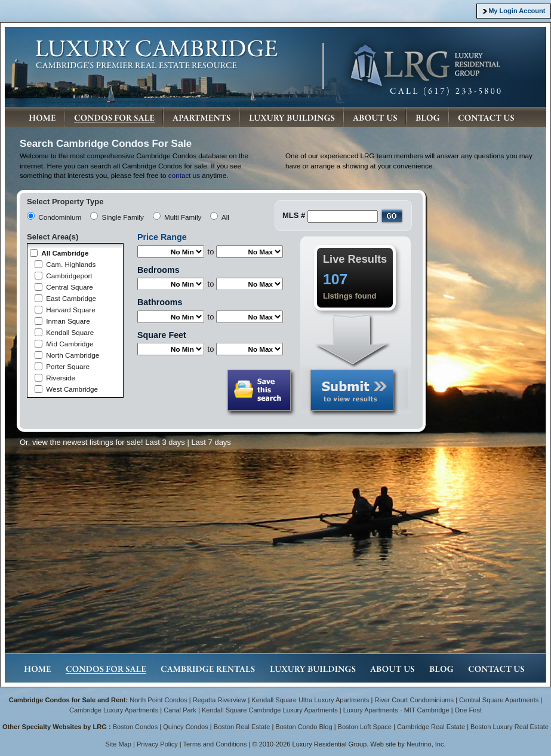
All (225, 217)
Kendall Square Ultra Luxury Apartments (310, 700)
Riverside (61, 378)
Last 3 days (165, 442)
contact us (184, 175)
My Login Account (517, 11)
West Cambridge (72, 389)
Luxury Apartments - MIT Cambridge (396, 710)
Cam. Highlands (71, 264)
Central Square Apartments (499, 700)
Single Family (123, 217)
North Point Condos (158, 700)
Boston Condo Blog (304, 727)
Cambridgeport (69, 276)
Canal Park (180, 710)
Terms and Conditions (215, 744)
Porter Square (68, 366)
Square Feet (162, 335)
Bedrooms (158, 270)
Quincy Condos (186, 727)
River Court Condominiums (414, 700)
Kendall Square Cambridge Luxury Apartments (271, 710)
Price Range (162, 237)
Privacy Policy (157, 744)
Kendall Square (70, 332)
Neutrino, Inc (425, 744)
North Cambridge (73, 355)
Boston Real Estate (242, 727)
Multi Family (183, 217)
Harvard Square (71, 310)
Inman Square (68, 321)
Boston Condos (136, 727)
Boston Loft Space (365, 727)
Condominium (60, 217)
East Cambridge (71, 298)
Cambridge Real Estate (431, 727)
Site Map (118, 744)
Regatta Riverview (220, 700)
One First (468, 710)
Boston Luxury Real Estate (510, 727)
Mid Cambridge (70, 344)
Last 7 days (211, 442)
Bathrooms (160, 302)
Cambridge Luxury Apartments (114, 710)
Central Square (70, 287)
